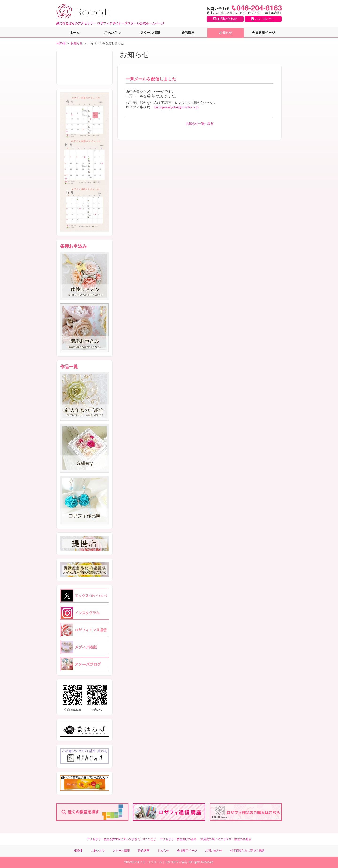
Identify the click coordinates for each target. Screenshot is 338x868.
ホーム (75, 33)
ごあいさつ (112, 33)
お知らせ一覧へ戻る (200, 124)
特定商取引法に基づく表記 (247, 851)
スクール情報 (150, 33)
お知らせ (226, 33)
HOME (61, 43)
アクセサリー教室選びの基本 (178, 839)
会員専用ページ (263, 33)
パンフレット (263, 19)
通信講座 (188, 33)
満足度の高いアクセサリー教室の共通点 (226, 839)
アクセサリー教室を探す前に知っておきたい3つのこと (121, 839)
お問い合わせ (225, 19)
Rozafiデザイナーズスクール (144, 862)
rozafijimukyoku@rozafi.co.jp (176, 107)
